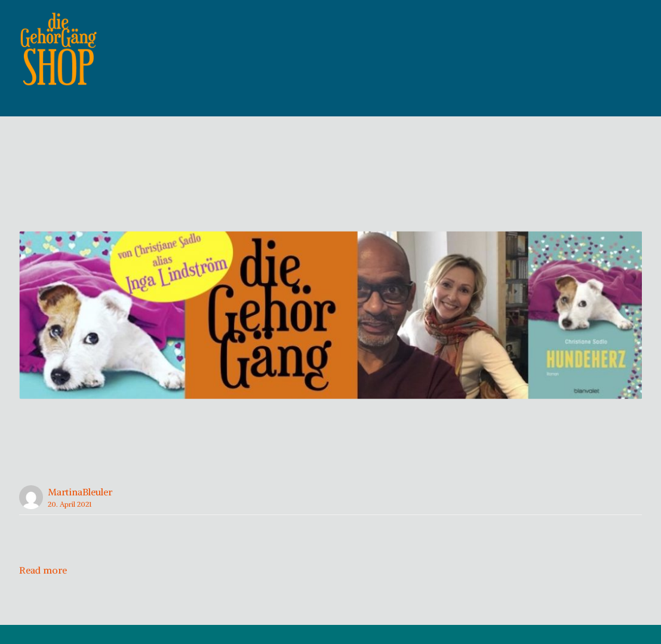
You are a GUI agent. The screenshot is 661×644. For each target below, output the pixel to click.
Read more (43, 589)
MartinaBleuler (80, 511)
